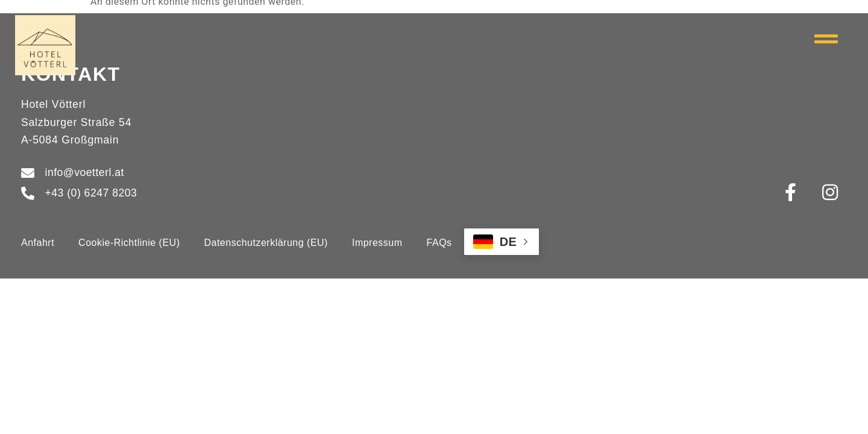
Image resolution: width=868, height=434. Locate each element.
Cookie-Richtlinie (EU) (129, 243)
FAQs (439, 243)
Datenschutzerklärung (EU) (266, 243)
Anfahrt (38, 243)
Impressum (377, 243)
